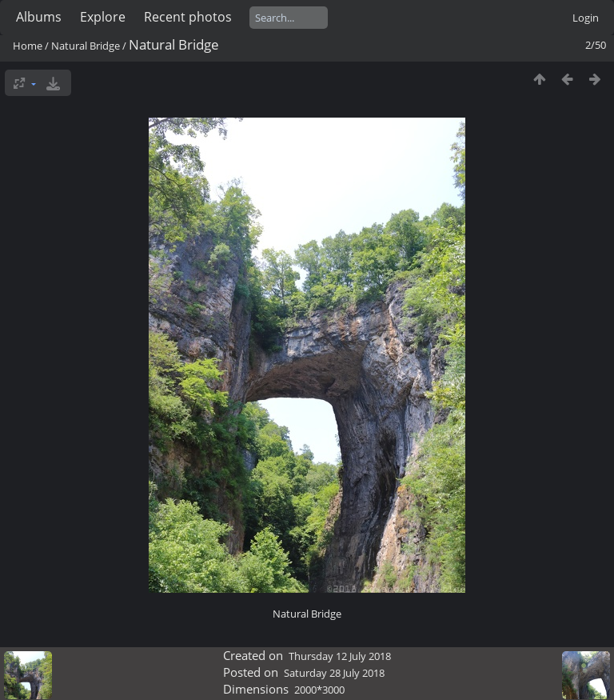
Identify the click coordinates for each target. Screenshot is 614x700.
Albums (39, 17)
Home (28, 46)
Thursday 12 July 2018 (340, 656)
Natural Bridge (86, 46)
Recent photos (188, 17)
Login (586, 18)
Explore (103, 17)
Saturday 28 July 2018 (334, 673)
